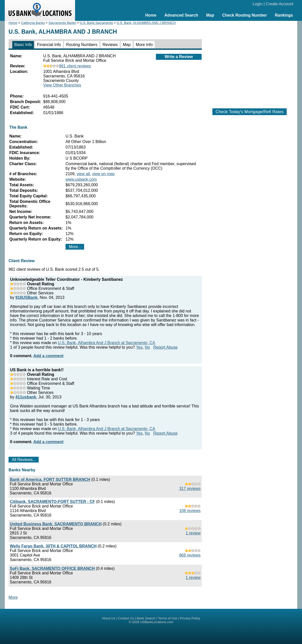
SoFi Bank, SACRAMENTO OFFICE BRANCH (52, 568)
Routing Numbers (82, 45)
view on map (103, 174)
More (13, 597)
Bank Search (146, 618)
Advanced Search (181, 15)
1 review (193, 533)
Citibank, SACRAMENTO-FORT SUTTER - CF (52, 502)
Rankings (284, 15)
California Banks (33, 23)
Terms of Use (168, 618)
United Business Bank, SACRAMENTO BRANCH (56, 524)
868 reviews (190, 555)
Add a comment (48, 356)
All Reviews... (24, 460)
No (147, 347)
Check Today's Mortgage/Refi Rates (250, 112)
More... (75, 247)
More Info (144, 45)
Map (210, 15)
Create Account (280, 4)
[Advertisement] (250, 62)
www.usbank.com (81, 179)
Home (151, 15)
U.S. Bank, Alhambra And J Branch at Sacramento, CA (106, 343)
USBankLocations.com (157, 622)
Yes (139, 347)
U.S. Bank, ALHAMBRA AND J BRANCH (146, 23)
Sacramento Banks (62, 23)
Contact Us (126, 618)
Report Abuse (165, 347)
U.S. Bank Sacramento (96, 23)
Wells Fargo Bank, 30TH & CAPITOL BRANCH (53, 546)
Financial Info (49, 45)
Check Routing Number (245, 15)
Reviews (110, 45)
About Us (109, 618)
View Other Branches (62, 85)
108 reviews (190, 511)
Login (257, 4)
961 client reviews (67, 66)
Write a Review (179, 57)
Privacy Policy (190, 618)
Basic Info (23, 45)
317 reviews (190, 489)
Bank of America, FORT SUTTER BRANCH (50, 479)
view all (83, 174)
